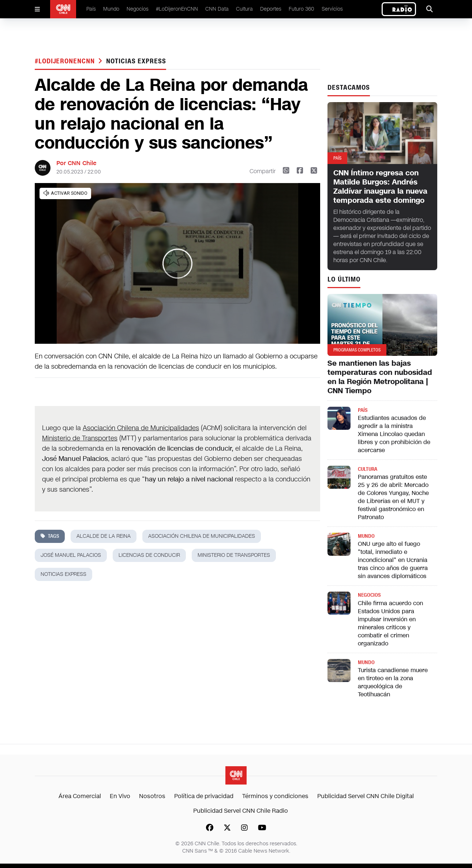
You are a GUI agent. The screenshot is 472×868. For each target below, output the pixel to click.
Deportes (271, 9)
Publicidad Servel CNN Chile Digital (366, 796)
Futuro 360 (301, 9)
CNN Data (217, 9)
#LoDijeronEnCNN (177, 9)
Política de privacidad (204, 796)
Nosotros (152, 796)
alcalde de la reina (104, 536)
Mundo (111, 9)
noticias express (136, 61)
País (91, 9)
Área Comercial (80, 796)
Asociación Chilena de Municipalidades (141, 428)
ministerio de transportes (234, 555)
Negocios (138, 9)
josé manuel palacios (71, 555)
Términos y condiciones (275, 796)
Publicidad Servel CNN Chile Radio (241, 811)
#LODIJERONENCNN (66, 61)
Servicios (332, 9)
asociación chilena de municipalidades (202, 536)
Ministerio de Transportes (80, 438)
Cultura (244, 9)
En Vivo (120, 796)
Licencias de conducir (149, 555)
